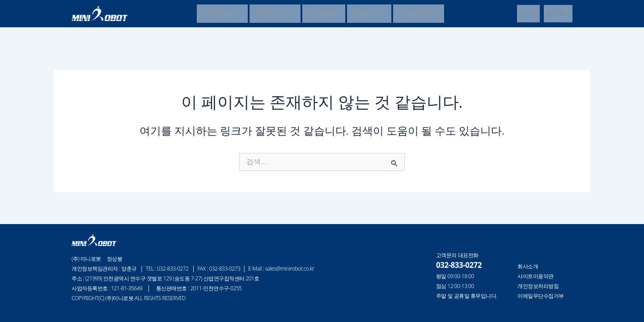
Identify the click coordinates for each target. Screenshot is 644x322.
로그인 (528, 14)
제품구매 (324, 14)
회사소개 (222, 14)
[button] (222, 15)
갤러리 (369, 14)
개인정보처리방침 (538, 286)
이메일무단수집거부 (541, 296)
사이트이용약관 (536, 276)
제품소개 (275, 14)
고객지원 (419, 14)
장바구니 (558, 14)
